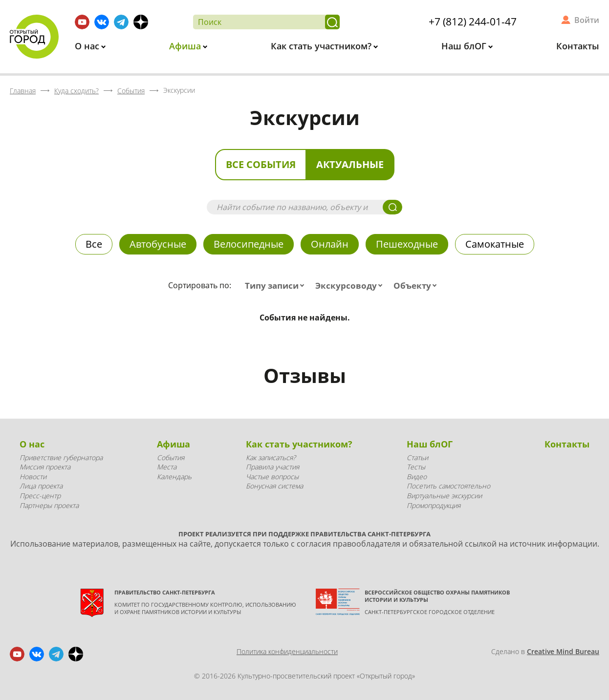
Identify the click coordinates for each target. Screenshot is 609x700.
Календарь (174, 477)
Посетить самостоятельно (448, 486)
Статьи (417, 457)
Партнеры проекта (49, 505)
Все (94, 244)
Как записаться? (271, 457)
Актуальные (350, 164)
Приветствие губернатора (61, 457)
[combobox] (277, 286)
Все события (261, 164)
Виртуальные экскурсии (444, 496)
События (171, 457)
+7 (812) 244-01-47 (473, 21)
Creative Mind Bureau (563, 651)
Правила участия (272, 467)
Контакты (578, 46)
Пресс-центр (40, 496)
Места (167, 467)
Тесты (416, 467)
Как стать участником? (322, 46)
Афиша (186, 46)
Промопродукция (434, 505)
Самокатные (495, 244)
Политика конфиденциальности (287, 651)
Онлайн (330, 244)
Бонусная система (274, 486)
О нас (88, 46)
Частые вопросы (272, 477)
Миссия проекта (45, 467)
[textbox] (277, 286)
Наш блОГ (465, 46)
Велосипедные (249, 244)
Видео (417, 477)
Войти (587, 20)
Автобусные (158, 244)
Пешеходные (407, 244)
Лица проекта (41, 486)
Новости (33, 477)
